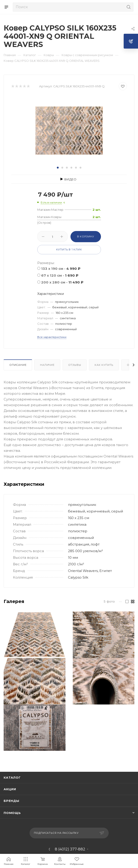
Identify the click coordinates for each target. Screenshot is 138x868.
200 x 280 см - (62, 282)
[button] (58, 168)
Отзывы (75, 365)
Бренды (11, 801)
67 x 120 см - (60, 275)
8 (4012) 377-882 (70, 849)
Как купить (104, 365)
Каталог (12, 777)
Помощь (12, 813)
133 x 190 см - (61, 269)
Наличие (47, 365)
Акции (10, 789)
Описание (18, 365)
